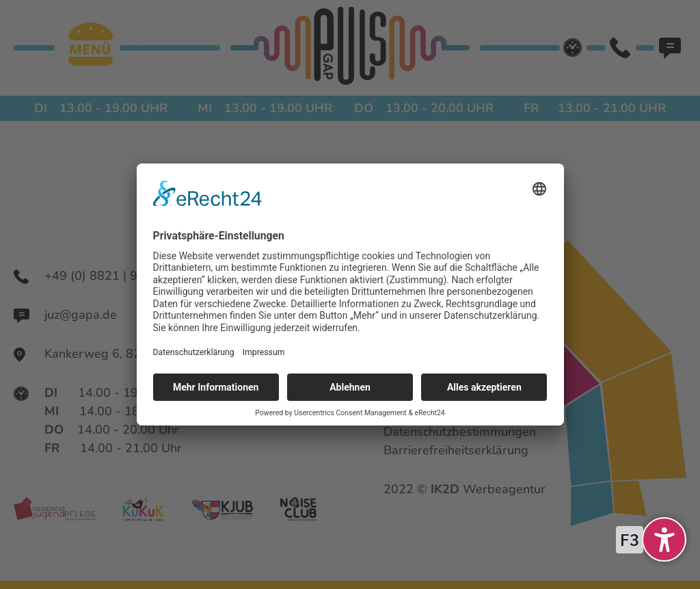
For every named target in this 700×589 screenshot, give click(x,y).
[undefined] (664, 539)
